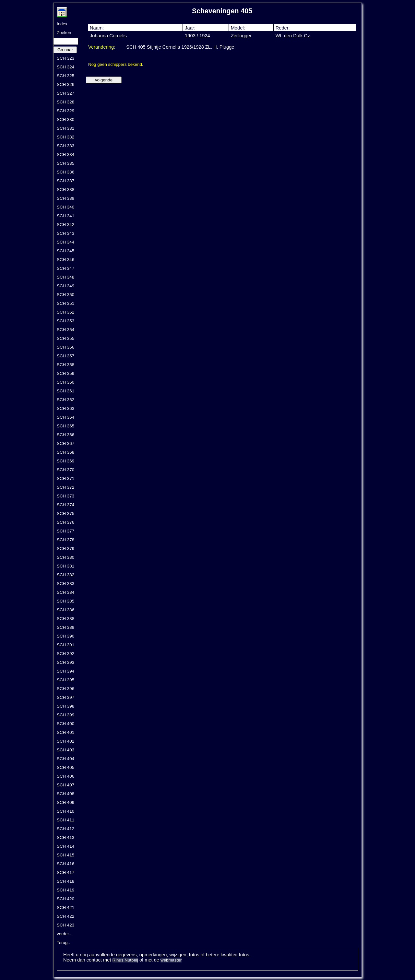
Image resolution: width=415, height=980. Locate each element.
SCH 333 (65, 146)
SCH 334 (65, 155)
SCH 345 (65, 251)
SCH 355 (65, 338)
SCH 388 (65, 619)
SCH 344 (65, 242)
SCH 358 (65, 365)
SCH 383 (65, 584)
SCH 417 (65, 872)
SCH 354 (65, 330)
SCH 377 (65, 531)
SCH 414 (65, 846)
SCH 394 (65, 671)
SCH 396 (65, 689)
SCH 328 (65, 102)
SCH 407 (65, 785)
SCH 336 (65, 172)
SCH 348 (65, 277)
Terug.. (63, 943)
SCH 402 (65, 741)
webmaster (171, 960)
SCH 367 (65, 443)
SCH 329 (65, 111)
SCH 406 (65, 776)
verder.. (64, 934)
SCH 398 (65, 706)
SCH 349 (65, 286)
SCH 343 (65, 233)
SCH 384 (65, 592)
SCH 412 (65, 829)
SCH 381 (65, 566)
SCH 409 (65, 802)
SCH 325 (65, 76)
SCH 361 (65, 391)
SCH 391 (65, 645)
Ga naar (65, 50)
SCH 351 (65, 303)
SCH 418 (65, 881)
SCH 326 (65, 84)
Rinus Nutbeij (125, 960)
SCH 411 (65, 820)
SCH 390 (65, 636)
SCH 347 (65, 268)
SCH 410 (65, 811)
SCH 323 (65, 58)
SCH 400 (65, 724)
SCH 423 (65, 925)
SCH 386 (65, 610)
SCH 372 (65, 487)
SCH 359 (65, 373)
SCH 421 (65, 908)
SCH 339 (65, 198)
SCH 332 (65, 137)
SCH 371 (65, 478)
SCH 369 (65, 461)
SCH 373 (65, 496)
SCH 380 (65, 557)
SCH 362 (65, 400)
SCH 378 (65, 540)
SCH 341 (65, 216)
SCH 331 (65, 128)
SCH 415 (65, 855)
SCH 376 (65, 522)
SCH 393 (65, 662)
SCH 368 (65, 452)
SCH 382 (65, 575)
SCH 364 (65, 417)
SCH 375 (65, 514)
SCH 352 (65, 312)
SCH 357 (65, 356)
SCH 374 (65, 505)
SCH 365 (65, 426)
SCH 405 (65, 767)
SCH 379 (65, 549)
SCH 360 (65, 382)
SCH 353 (65, 321)
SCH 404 (65, 759)
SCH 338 (65, 190)
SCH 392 (65, 654)
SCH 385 (65, 601)
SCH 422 (65, 916)
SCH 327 (65, 93)
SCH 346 (65, 260)
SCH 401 (65, 732)
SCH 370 (65, 470)
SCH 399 (65, 715)
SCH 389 (65, 627)
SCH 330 (65, 120)
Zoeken (64, 33)
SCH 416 (65, 864)
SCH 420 (65, 899)
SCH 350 (65, 295)
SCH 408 (65, 794)
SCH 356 (65, 347)
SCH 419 (65, 890)
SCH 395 (65, 680)
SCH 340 (65, 207)
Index (62, 24)
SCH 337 (65, 181)
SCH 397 (65, 697)
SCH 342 (65, 225)
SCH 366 (65, 435)
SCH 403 (65, 750)
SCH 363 (65, 408)
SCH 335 (65, 163)
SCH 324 (65, 67)
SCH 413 (65, 837)
